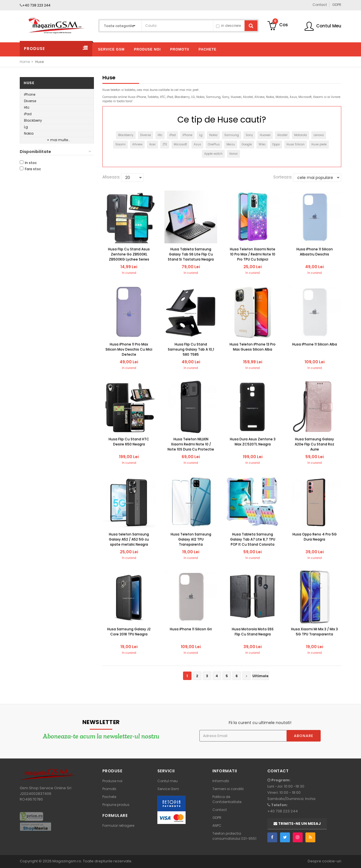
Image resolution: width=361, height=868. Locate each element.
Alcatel (282, 135)
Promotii (109, 789)
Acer (152, 144)
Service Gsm (168, 789)
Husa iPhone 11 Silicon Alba (315, 344)
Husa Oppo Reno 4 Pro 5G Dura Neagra (315, 537)
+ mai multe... (59, 140)
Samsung (232, 135)
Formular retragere (118, 826)
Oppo (276, 144)
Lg (26, 127)
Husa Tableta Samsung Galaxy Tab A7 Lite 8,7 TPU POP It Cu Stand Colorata (253, 539)
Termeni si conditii (228, 789)
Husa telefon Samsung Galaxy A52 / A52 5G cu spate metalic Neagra (129, 539)
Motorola (301, 135)
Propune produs (116, 805)
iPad (28, 114)
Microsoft (180, 144)
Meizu (231, 144)
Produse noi (112, 781)
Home (25, 62)
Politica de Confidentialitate (227, 799)
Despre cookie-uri (324, 861)
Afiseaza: (111, 177)
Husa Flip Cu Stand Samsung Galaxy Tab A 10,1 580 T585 (191, 349)
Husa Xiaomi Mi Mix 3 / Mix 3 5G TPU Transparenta (314, 632)
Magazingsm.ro (67, 861)
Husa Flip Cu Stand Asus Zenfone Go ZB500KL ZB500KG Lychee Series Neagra (129, 254)
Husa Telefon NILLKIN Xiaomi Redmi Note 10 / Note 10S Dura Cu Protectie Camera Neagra (191, 444)
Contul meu (168, 781)
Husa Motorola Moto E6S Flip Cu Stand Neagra (253, 632)
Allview (137, 144)
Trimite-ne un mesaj (297, 824)
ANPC (217, 826)
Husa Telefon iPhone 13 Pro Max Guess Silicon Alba (253, 347)
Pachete (109, 797)
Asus (197, 144)
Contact (220, 810)
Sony (249, 135)
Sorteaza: (283, 177)
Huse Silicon (296, 144)
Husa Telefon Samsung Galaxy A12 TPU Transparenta (191, 539)
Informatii (221, 781)
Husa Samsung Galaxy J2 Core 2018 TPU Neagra (129, 632)
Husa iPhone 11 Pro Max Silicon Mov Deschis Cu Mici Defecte (129, 349)
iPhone (30, 94)
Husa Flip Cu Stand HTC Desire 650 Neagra (129, 442)
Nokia (29, 133)
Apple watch (213, 154)
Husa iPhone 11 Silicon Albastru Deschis (315, 252)
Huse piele (319, 144)
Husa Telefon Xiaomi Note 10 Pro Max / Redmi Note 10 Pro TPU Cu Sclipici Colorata (253, 254)
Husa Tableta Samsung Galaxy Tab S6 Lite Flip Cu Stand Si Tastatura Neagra (191, 254)
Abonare (304, 736)
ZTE (165, 144)
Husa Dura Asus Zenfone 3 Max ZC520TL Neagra (253, 442)
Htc (27, 107)
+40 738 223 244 (36, 5)
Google (247, 144)
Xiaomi (120, 144)
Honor (234, 154)
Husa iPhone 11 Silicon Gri (191, 629)
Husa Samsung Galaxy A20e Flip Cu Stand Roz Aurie (314, 444)
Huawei (265, 135)
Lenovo (319, 135)
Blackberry (33, 120)
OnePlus (214, 144)
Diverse (30, 101)
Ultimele (260, 676)
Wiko (262, 144)
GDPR (217, 818)
